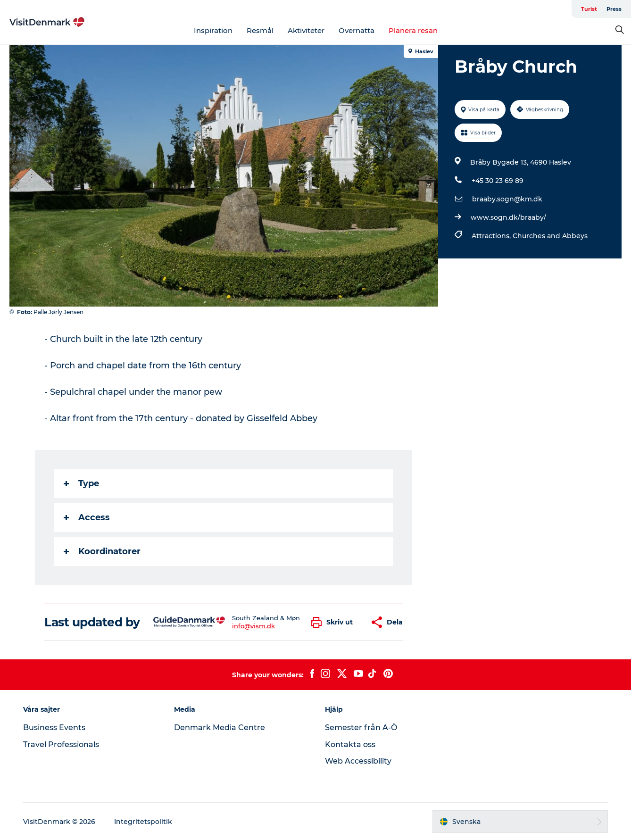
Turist (589, 9)
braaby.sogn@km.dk (507, 199)
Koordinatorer (102, 551)
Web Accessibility (358, 761)
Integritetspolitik (143, 822)
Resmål (260, 30)
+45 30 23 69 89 (498, 181)
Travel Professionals (61, 744)
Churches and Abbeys (550, 236)
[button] (334, 622)
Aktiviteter (306, 30)
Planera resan (413, 30)
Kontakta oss (350, 744)
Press (614, 9)
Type (81, 483)
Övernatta (357, 30)
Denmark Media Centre (220, 728)
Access (87, 517)
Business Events (54, 728)
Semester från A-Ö (361, 728)
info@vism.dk (253, 626)
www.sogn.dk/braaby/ (508, 217)
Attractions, (492, 236)
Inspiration (213, 30)
